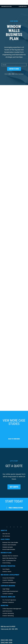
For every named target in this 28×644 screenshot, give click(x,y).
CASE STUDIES (5, 535)
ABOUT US (4, 526)
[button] (27, 2)
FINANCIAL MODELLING (8, 592)
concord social (23, 6)
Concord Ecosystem (6, 6)
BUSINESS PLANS (6, 548)
